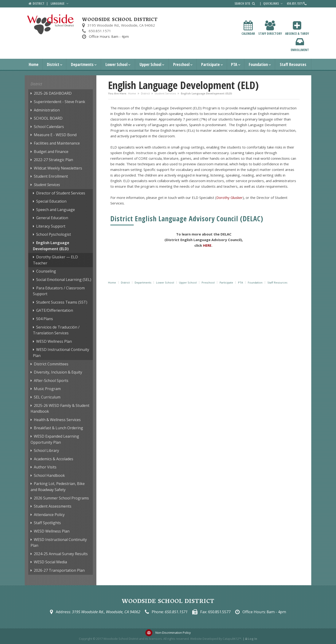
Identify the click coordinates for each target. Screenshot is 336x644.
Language (60, 3)
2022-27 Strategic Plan (53, 160)
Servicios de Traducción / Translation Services (56, 330)
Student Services (165, 93)
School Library (46, 450)
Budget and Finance (51, 152)
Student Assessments (53, 506)
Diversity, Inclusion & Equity (58, 372)
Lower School (116, 64)
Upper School (150, 64)
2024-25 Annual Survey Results (61, 554)
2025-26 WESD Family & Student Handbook (60, 409)
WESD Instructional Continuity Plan (61, 353)
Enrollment (300, 44)
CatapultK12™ (232, 639)
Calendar (248, 28)
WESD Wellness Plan (54, 341)
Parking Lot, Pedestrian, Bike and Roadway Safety (58, 487)
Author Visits (45, 467)
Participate (210, 64)
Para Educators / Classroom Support (59, 291)
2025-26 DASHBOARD (53, 93)
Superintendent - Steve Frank (59, 102)
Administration (47, 110)
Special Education (51, 201)
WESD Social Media (50, 562)
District (53, 64)
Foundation (258, 64)
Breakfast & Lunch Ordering (58, 428)
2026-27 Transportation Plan (59, 570)
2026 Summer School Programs (61, 498)
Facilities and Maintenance (57, 143)
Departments (82, 64)
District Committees (51, 364)
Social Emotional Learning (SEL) (64, 280)
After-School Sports (51, 381)
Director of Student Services (61, 193)
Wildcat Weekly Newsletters (58, 168)
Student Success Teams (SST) (62, 302)
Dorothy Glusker (229, 197)
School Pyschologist (54, 234)
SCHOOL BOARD (48, 118)
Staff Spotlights (47, 523)
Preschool (181, 64)
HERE (207, 245)
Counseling (46, 271)
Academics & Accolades (54, 459)
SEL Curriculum (47, 397)
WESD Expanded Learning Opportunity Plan (55, 439)
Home (34, 64)
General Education (52, 218)
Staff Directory (270, 28)
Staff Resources (293, 64)
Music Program (47, 389)
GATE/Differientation (55, 310)
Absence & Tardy (297, 28)
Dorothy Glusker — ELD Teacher (55, 260)
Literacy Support (51, 226)
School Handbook (49, 475)
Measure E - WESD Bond (55, 135)
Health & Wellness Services (57, 420)
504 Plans (45, 319)
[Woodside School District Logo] (51, 24)
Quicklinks (273, 3)
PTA (234, 64)
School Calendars (49, 127)
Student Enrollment (51, 176)
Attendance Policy (49, 515)
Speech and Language (56, 210)
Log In (252, 639)
